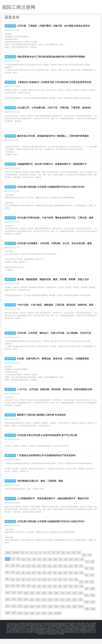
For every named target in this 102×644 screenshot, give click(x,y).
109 (56, 599)
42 (55, 572)
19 (24, 566)
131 (8, 612)
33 (7, 572)
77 (60, 586)
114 (87, 602)
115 (92, 602)
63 (76, 579)
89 (34, 593)
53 (23, 579)
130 (93, 608)
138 (50, 613)
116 (8, 606)
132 (14, 612)
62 (71, 579)
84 (7, 592)
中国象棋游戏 (38, 638)
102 (14, 599)
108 (50, 599)
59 (55, 579)
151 (38, 620)
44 (65, 572)
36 (23, 572)
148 (20, 620)
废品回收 (63, 630)
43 (60, 572)
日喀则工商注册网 (66, 636)
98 (81, 593)
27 (66, 566)
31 (87, 568)
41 (50, 572)
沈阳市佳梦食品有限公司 (56, 633)
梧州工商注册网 (27, 638)
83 (92, 588)
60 (60, 579)
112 (74, 599)
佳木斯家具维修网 (33, 634)
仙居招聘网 (63, 638)
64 (81, 579)
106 (38, 599)
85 (13, 592)
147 (14, 619)
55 (34, 579)
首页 (8, 559)
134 (26, 613)
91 (44, 593)
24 (50, 566)
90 (39, 593)
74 (44, 586)
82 (87, 588)
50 (7, 579)
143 (81, 613)
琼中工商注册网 (24, 631)
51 (13, 579)
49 (92, 575)
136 (38, 613)
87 (23, 592)
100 (92, 595)
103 (20, 599)
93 (55, 593)
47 (81, 572)
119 (26, 606)
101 (8, 599)
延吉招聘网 (47, 638)
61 (65, 579)
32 (92, 568)
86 (18, 592)
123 (50, 606)
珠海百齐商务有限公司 (73, 633)
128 (80, 606)
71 (28, 586)
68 (13, 586)
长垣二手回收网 (59, 639)
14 (84, 561)
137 (44, 613)
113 (80, 599)
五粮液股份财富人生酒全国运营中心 (47, 636)
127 (74, 606)
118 (20, 606)
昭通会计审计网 (44, 631)
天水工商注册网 (28, 636)
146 (8, 619)
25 (55, 566)
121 (38, 606)
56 (39, 579)
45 (71, 572)
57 (44, 579)
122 (44, 606)
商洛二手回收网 (57, 634)
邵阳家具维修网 (80, 634)
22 (40, 566)
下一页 (58, 620)
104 (26, 599)
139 (56, 613)
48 (87, 575)
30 (82, 566)
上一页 (16, 559)
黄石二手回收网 (47, 639)
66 (92, 581)
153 (50, 620)
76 (55, 586)
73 (39, 586)
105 (32, 599)
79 (71, 586)
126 (68, 606)
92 (50, 593)
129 (87, 608)
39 (39, 572)
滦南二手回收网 (82, 638)
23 (45, 566)
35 (18, 572)
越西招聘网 (34, 631)
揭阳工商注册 (11, 26)
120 (32, 606)
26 (61, 566)
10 (63, 559)
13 (79, 559)
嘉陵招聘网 (62, 631)
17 (13, 565)
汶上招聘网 (70, 631)
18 (18, 565)
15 (90, 561)
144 (87, 615)
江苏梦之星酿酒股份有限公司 (83, 636)
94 (60, 593)
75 (50, 586)
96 (71, 593)
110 (62, 599)
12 (74, 559)
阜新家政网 (53, 631)
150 (32, 620)
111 (68, 599)
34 (13, 572)
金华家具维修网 (68, 634)
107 (44, 599)
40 (44, 572)
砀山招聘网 (55, 638)
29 (77, 566)
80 (76, 586)
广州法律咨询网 (80, 631)
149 (26, 620)
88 (28, 592)
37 (28, 572)
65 (87, 581)
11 (68, 559)
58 (50, 579)
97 (76, 593)
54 (28, 579)
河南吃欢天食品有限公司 (38, 633)
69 (18, 586)
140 (62, 613)
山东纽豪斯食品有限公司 (17, 634)
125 (62, 606)
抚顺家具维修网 (45, 634)
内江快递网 (90, 634)
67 (7, 585)
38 (34, 572)
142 (75, 613)
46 (76, 572)
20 (29, 566)
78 (65, 586)
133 (20, 612)
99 (87, 595)
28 (71, 566)
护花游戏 (70, 630)
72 (34, 586)
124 (56, 606)
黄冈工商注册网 (12, 631)
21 (34, 566)
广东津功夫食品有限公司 (20, 633)
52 (18, 579)
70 (23, 586)
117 (14, 606)
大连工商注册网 (90, 630)
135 (32, 613)
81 (81, 588)
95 (65, 593)
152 (44, 620)
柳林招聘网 (72, 638)
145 (93, 615)
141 (69, 613)
